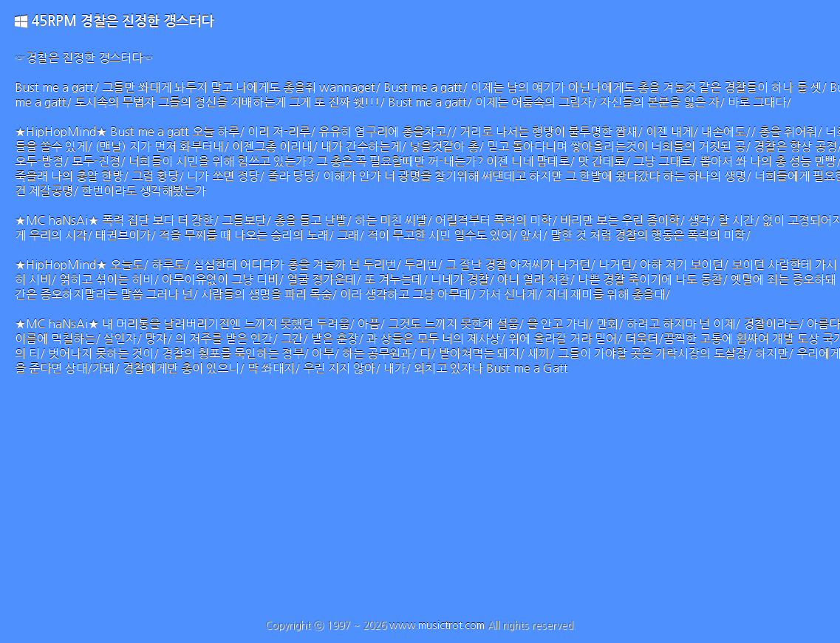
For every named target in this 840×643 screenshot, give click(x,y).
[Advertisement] (420, 508)
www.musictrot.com (437, 625)
